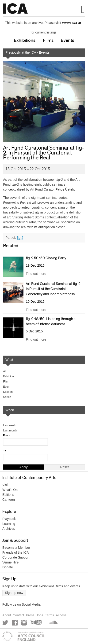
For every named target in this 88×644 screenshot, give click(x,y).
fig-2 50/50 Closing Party (46, 258)
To (5, 451)
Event (7, 387)
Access (61, 615)
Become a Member (16, 548)
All (5, 371)
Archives (9, 529)
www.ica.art (72, 23)
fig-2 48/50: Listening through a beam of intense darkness (51, 321)
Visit (5, 485)
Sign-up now (14, 593)
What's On (10, 490)
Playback (9, 519)
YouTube (36, 623)
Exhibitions (25, 40)
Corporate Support (16, 557)
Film (6, 382)
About (7, 615)
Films (48, 40)
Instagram (24, 623)
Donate (8, 567)
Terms (50, 615)
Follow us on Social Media (21, 604)
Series (7, 397)
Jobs (40, 615)
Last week (9, 425)
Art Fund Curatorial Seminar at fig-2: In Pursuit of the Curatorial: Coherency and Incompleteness (54, 289)
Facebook (15, 623)
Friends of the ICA (16, 552)
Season (8, 392)
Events (67, 40)
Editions (8, 495)
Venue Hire (10, 562)
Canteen (9, 500)
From (7, 435)
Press (30, 615)
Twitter (5, 623)
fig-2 (20, 238)
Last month (10, 431)
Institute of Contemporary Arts (15, 9)
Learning (9, 524)
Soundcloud (53, 623)
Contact (18, 615)
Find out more (36, 274)
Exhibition (9, 376)
